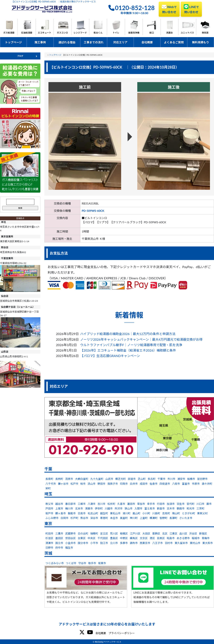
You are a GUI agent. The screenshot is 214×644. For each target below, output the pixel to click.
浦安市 (181, 479)
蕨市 (209, 504)
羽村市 (169, 543)
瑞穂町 (94, 533)
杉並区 (49, 538)
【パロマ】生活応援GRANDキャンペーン (110, 356)
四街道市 (165, 484)
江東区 (173, 533)
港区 (152, 538)
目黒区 (161, 538)
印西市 (124, 484)
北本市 (79, 508)
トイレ (116, 33)
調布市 (134, 543)
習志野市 (202, 479)
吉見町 (166, 513)
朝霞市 (181, 508)
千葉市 (161, 479)
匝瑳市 (132, 479)
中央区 (92, 538)
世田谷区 (70, 538)
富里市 (186, 484)
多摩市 (124, 543)
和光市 (190, 508)
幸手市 (151, 504)
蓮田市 (131, 504)
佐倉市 (154, 484)
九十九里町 (97, 479)
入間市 (138, 508)
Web (169, 9)
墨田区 (59, 538)
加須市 (171, 504)
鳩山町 (176, 513)
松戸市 (74, 484)
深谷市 (94, 518)
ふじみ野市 (52, 518)
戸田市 (49, 508)
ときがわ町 (188, 513)
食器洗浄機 (134, 33)
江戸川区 (135, 533)
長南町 (49, 479)
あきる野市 (183, 538)
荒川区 (114, 533)
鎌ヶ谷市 (63, 484)
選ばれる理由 (67, 42)
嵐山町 (136, 513)
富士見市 (150, 508)
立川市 (114, 543)
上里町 (144, 518)
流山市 (92, 484)
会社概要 (147, 42)
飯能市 (72, 513)
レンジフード (80, 33)
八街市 (176, 484)
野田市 (101, 484)
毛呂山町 (93, 513)
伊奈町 (99, 508)
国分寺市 (83, 543)
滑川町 (126, 513)
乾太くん (98, 33)
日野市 (49, 548)
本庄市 (114, 518)
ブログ (20, 56)
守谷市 (82, 563)
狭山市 (129, 508)
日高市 (82, 513)
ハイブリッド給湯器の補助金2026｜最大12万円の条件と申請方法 (128, 334)
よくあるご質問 (174, 42)
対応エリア (120, 42)
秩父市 (49, 504)
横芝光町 (121, 479)
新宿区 (203, 533)
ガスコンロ (62, 33)
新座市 (161, 508)
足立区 (104, 533)
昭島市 (171, 538)
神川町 (134, 518)
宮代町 (190, 504)
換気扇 (205, 33)
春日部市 (70, 504)
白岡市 (65, 518)
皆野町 (163, 518)
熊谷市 (84, 518)
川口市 (200, 504)
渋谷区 (193, 533)
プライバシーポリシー (122, 633)
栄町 (48, 488)
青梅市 (206, 538)
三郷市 (82, 504)
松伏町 (111, 504)
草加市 (141, 504)
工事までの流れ (94, 42)
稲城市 (196, 538)
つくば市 (71, 563)
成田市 (144, 484)
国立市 (59, 543)
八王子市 (157, 543)
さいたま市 (186, 518)
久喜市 (121, 504)
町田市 (49, 533)
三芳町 (200, 508)
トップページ (14, 42)
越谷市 (59, 504)
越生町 (104, 513)
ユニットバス (187, 33)
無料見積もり (200, 42)
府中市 (59, 548)
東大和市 (208, 543)
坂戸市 (49, 513)
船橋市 (191, 479)
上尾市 (59, 508)
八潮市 (92, 504)
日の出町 (83, 533)
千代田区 (103, 538)
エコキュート (45, 33)
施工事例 (40, 42)
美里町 (124, 518)
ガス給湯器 (9, 33)
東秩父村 (202, 513)
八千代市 (51, 484)
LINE (191, 9)
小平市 (94, 543)
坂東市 (102, 563)
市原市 (196, 484)
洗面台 (169, 33)
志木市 (171, 508)
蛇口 (152, 33)
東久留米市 (181, 543)
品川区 (183, 533)
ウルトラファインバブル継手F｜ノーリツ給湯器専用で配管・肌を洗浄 (131, 345)
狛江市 (104, 543)
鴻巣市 (89, 508)
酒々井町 (207, 484)
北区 (165, 533)
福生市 (69, 548)
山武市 (109, 479)
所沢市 (119, 508)
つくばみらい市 (55, 563)
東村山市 (195, 543)
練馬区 (134, 538)
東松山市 (115, 513)
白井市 (134, 484)
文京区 (144, 538)
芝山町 (142, 479)
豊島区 (114, 538)
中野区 (124, 538)
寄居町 (104, 518)
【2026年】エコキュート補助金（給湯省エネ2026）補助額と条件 (128, 350)
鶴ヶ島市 (61, 513)
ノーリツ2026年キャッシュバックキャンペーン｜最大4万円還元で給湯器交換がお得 (141, 339)
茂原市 (69, 479)
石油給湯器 (27, 33)
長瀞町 (173, 518)
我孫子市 (113, 484)
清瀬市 (49, 543)
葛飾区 (156, 533)
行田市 (161, 504)
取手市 (92, 563)
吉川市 (101, 504)
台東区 (82, 538)
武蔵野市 (70, 533)
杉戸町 (74, 518)
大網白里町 (82, 479)
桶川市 (69, 508)
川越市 (109, 508)
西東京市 (145, 543)
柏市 (83, 484)
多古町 (152, 479)
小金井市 (70, 543)
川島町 (156, 513)
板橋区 (124, 533)
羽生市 (181, 504)
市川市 (171, 479)
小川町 (146, 513)
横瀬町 (154, 518)
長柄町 (59, 479)
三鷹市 (59, 533)
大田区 (146, 533)
